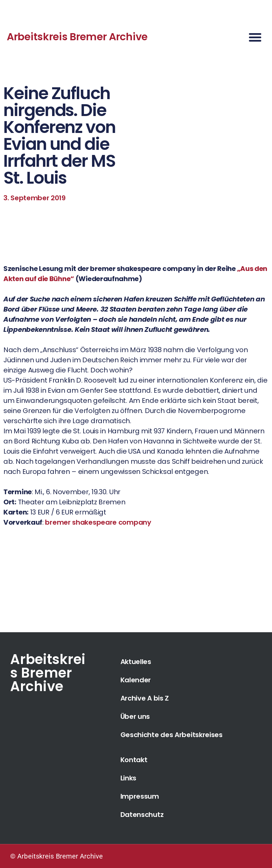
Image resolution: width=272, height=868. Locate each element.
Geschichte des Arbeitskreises (172, 735)
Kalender (136, 680)
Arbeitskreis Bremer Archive (77, 37)
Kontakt (134, 760)
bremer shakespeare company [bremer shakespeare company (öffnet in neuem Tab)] (98, 522)
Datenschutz (142, 815)
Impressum (140, 796)
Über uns (135, 716)
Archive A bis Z (145, 698)
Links (129, 778)
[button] (255, 37)
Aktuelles (136, 662)
